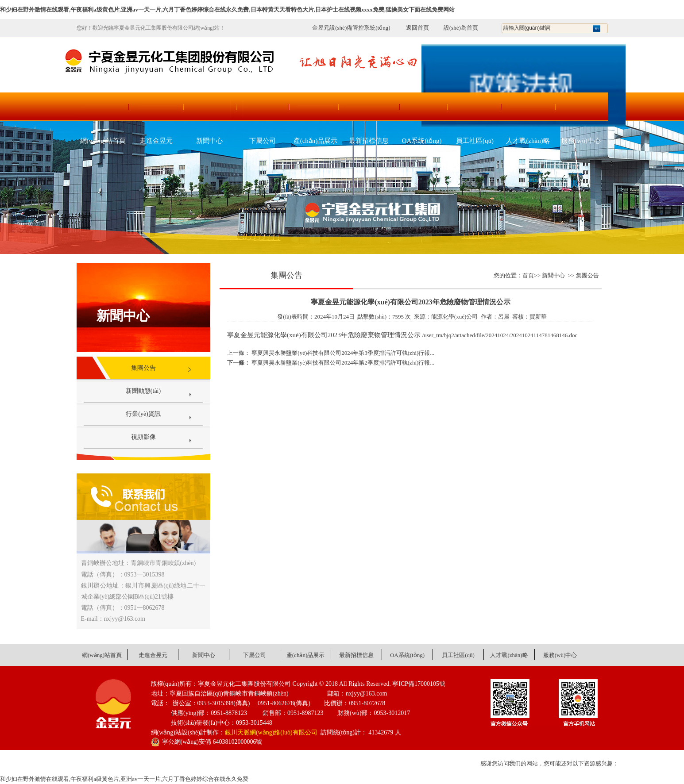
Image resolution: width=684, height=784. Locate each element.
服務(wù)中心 (581, 141)
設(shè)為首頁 (461, 28)
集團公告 (143, 368)
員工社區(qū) (475, 141)
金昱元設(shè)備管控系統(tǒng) (351, 28)
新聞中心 (209, 141)
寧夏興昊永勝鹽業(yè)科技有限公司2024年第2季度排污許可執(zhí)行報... (342, 363)
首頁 (528, 275)
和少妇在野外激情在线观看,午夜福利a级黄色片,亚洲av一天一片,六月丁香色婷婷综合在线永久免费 (124, 779)
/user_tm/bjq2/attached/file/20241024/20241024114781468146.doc (500, 335)
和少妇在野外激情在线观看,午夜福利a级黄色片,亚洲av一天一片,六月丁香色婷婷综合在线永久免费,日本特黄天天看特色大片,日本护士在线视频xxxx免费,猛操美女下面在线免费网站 (227, 10)
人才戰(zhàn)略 (528, 141)
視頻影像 (143, 437)
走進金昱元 (156, 141)
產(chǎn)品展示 (316, 141)
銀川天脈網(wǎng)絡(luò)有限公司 (271, 732)
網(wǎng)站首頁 (103, 141)
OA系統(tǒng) (422, 141)
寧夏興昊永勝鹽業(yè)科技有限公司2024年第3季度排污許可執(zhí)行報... (342, 353)
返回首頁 (413, 28)
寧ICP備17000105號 (419, 684)
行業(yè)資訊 (143, 414)
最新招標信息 (369, 141)
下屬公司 (263, 141)
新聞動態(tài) (143, 391)
